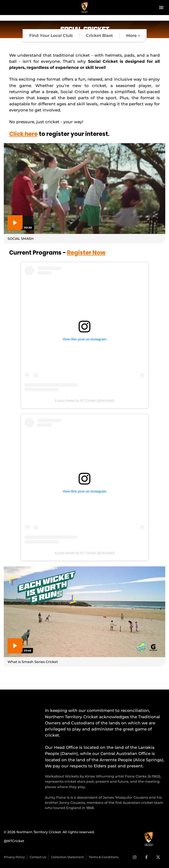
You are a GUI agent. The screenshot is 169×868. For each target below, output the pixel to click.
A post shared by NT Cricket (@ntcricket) (84, 401)
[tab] (51, 36)
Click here (23, 134)
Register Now (86, 253)
